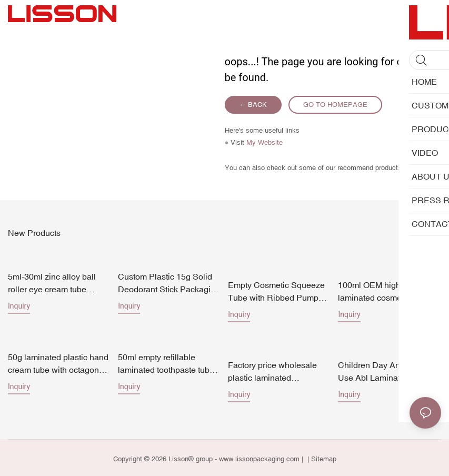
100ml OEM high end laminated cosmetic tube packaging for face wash (383, 282)
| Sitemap (321, 457)
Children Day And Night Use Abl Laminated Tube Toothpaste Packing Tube (386, 370)
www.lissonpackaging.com (259, 457)
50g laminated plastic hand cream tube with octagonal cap (58, 362)
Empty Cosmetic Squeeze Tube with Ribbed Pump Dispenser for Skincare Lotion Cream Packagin (276, 290)
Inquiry (19, 305)
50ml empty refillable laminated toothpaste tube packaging (166, 362)
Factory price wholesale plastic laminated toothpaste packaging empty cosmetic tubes (272, 370)
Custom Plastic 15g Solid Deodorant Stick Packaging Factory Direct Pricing (169, 282)
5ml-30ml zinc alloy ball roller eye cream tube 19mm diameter (52, 282)
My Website (265, 142)
